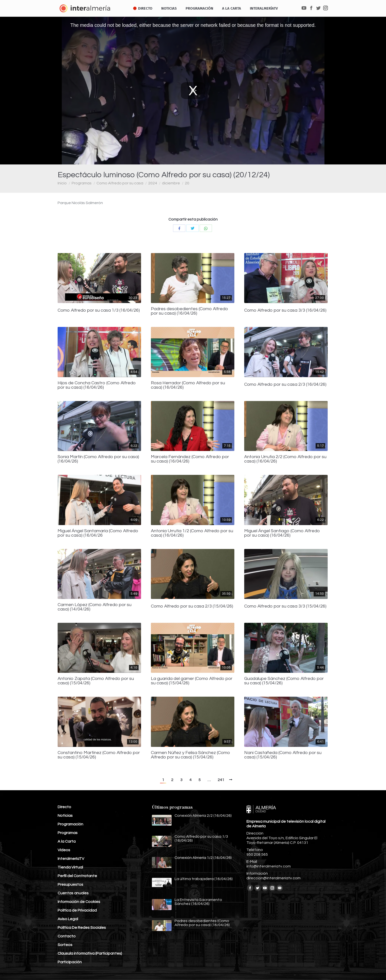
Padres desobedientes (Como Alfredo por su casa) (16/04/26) (190, 311)
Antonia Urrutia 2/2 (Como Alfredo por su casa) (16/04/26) (285, 459)
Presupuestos (70, 884)
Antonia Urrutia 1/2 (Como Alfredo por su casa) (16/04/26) (192, 533)
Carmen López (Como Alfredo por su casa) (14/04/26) (95, 607)
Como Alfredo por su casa (120, 183)
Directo (64, 807)
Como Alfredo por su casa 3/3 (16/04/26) (285, 310)
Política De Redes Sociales (82, 928)
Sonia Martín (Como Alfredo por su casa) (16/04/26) (98, 459)
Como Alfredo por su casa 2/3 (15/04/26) (192, 606)
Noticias (65, 816)
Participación (70, 962)
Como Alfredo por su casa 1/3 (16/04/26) (99, 310)
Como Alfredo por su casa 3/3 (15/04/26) (285, 606)
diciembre (171, 183)
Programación (70, 824)
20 (187, 183)
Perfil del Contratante (77, 876)
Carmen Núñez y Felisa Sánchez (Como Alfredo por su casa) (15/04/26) (191, 755)
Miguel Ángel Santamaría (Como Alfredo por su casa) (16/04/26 (98, 533)
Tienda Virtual (70, 867)
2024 (153, 183)
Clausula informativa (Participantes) (90, 953)
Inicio (62, 183)
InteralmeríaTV (71, 859)
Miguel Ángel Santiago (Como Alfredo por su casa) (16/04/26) (282, 533)
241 (221, 780)
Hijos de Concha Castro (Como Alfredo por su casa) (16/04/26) (97, 385)
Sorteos (65, 945)
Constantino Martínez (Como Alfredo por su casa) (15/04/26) (99, 755)
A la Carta (67, 841)
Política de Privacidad (77, 910)
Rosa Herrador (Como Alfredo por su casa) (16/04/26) (188, 385)
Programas (82, 183)
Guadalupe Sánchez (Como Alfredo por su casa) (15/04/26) (284, 681)
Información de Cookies (79, 902)
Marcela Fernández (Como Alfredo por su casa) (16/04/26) (190, 459)
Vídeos (64, 850)
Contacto (67, 936)
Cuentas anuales (73, 893)
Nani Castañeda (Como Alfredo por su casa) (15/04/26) (283, 755)
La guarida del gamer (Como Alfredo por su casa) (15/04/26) (192, 681)
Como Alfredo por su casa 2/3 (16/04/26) (285, 385)
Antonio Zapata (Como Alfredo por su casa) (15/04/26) (96, 681)
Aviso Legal (68, 919)
